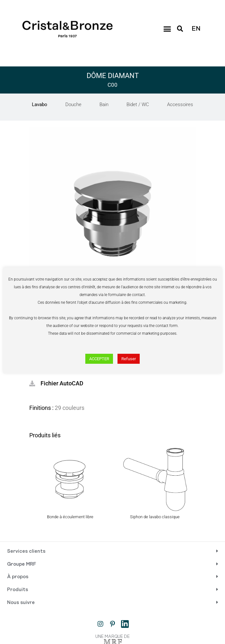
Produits (18, 590)
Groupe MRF (22, 564)
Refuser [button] (129, 359)
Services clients (26, 551)
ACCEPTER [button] (99, 359)
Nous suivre (21, 603)
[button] (167, 29)
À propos (18, 577)
